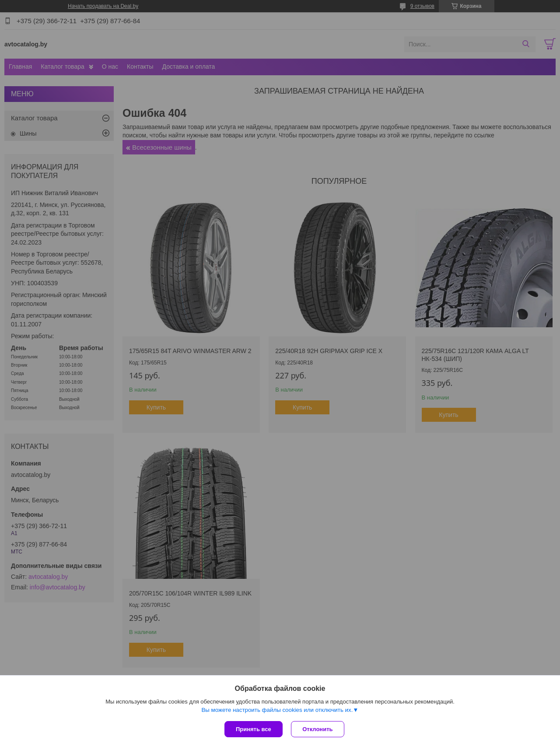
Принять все (254, 729)
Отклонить (318, 729)
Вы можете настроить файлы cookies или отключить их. (277, 710)
